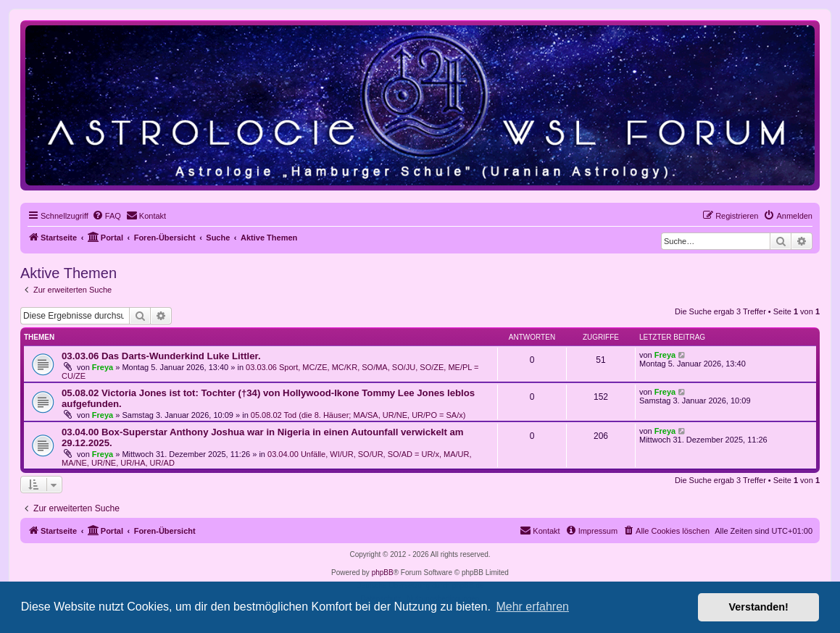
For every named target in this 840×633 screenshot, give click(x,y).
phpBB (383, 573)
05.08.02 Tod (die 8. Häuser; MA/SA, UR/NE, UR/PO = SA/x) (358, 415)
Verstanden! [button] (759, 607)
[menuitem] (107, 216)
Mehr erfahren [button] (532, 607)
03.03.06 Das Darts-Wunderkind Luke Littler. (161, 356)
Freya (103, 367)
